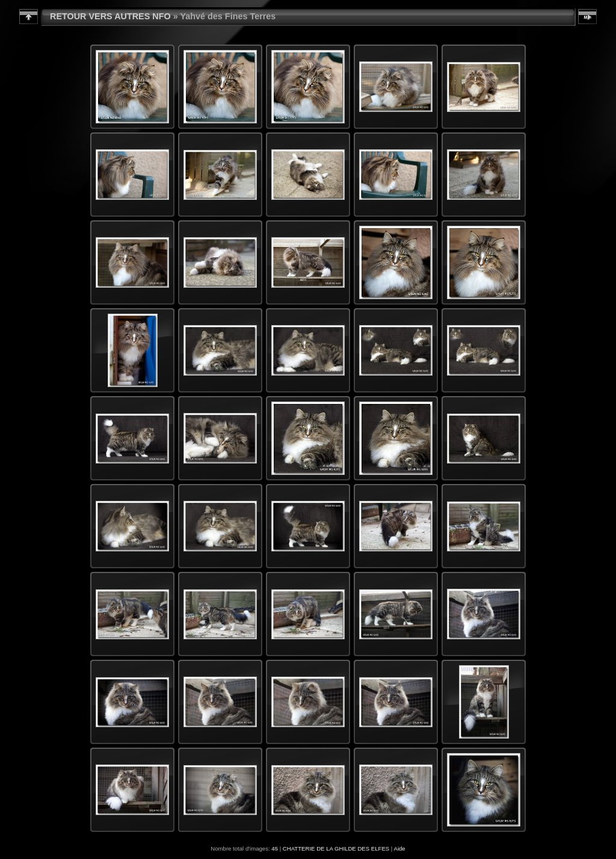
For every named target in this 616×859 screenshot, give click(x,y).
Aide (399, 848)
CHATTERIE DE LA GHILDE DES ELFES (336, 848)
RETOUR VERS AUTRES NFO (110, 16)
